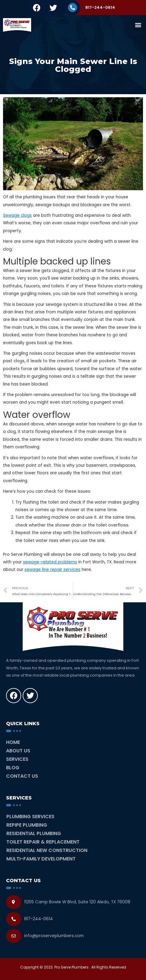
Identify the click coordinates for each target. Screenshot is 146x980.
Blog (13, 768)
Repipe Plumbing (27, 825)
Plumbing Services (30, 817)
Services (17, 759)
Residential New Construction (47, 850)
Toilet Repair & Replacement (43, 842)
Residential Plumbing (34, 833)
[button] (138, 25)
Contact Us (22, 776)
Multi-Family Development (41, 859)
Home (13, 742)
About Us (18, 751)
